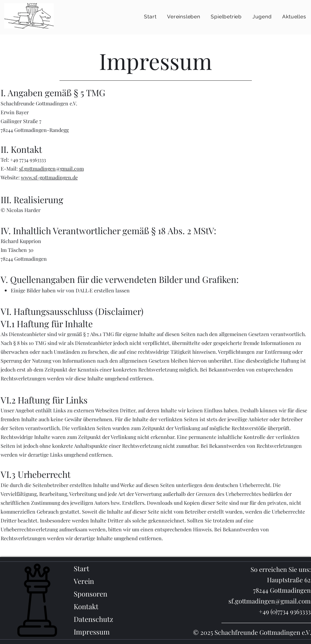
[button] (183, 17)
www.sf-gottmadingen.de (49, 177)
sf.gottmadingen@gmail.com (51, 169)
